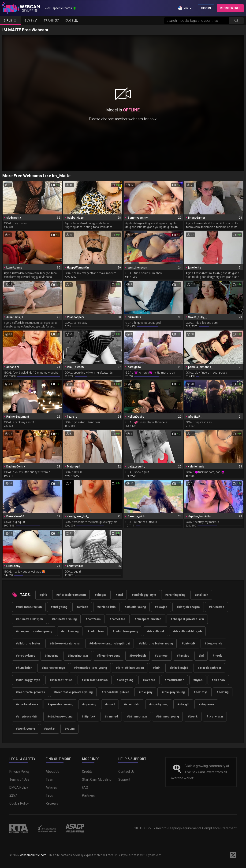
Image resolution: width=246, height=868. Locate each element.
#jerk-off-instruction (130, 668)
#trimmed (111, 717)
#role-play (145, 692)
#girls (43, 595)
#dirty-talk (189, 644)
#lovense (149, 680)
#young (69, 729)
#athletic (82, 607)
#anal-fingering (175, 595)
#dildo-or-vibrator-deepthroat (110, 644)
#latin (157, 668)
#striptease (206, 704)
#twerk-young (25, 729)
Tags (49, 795)
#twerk (193, 717)
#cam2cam (93, 619)
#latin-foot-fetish (61, 680)
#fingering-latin (78, 656)
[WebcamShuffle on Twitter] (233, 855)
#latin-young (125, 680)
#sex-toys (201, 692)
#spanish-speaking (60, 704)
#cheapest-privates (148, 619)
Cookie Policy (19, 803)
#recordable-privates (30, 692)
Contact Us (126, 772)
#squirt (110, 704)
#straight (183, 704)
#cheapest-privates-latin (187, 619)
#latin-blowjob (179, 668)
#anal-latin (201, 595)
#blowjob (161, 607)
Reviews (52, 803)
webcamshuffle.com (33, 855)
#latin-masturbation (95, 680)
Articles (51, 787)
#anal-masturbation (29, 607)
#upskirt (50, 729)
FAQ (85, 787)
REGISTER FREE (230, 8)
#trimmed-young (167, 717)
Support (124, 780)
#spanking (89, 704)
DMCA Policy (19, 787)
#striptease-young (60, 717)
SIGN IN (206, 8)
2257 (13, 795)
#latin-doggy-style (28, 680)
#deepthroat (156, 631)
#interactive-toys (53, 668)
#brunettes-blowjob (29, 619)
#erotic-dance (26, 656)
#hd (201, 656)
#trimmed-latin (137, 717)
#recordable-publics (116, 692)
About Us (52, 772)
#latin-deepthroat (209, 668)
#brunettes (217, 607)
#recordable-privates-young (73, 692)
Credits (87, 772)
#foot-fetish (138, 656)
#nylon (198, 680)
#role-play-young (173, 692)
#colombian (96, 631)
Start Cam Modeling (97, 780)
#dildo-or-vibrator (28, 644)
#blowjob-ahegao (188, 607)
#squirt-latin (132, 704)
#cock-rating (70, 631)
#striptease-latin (27, 717)
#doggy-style (213, 644)
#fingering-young (109, 656)
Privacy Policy (19, 772)
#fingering (51, 656)
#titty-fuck (88, 717)
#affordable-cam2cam (71, 595)
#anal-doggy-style (144, 595)
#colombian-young (125, 631)
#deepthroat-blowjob (187, 631)
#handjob (183, 656)
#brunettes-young (64, 619)
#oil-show (218, 680)
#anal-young (59, 607)
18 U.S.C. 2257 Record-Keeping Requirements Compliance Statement (185, 828)
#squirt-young (159, 704)
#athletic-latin (106, 607)
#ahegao (101, 595)
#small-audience (27, 704)
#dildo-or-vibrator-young (156, 644)
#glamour (161, 656)
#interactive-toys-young (90, 668)
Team (50, 780)
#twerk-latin (215, 717)
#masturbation (174, 680)
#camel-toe (118, 619)
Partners (88, 795)
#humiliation (24, 668)
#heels (218, 656)
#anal (119, 595)
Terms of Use (19, 780)
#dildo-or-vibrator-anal (65, 644)
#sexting (223, 692)
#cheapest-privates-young (34, 631)
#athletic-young (135, 607)
